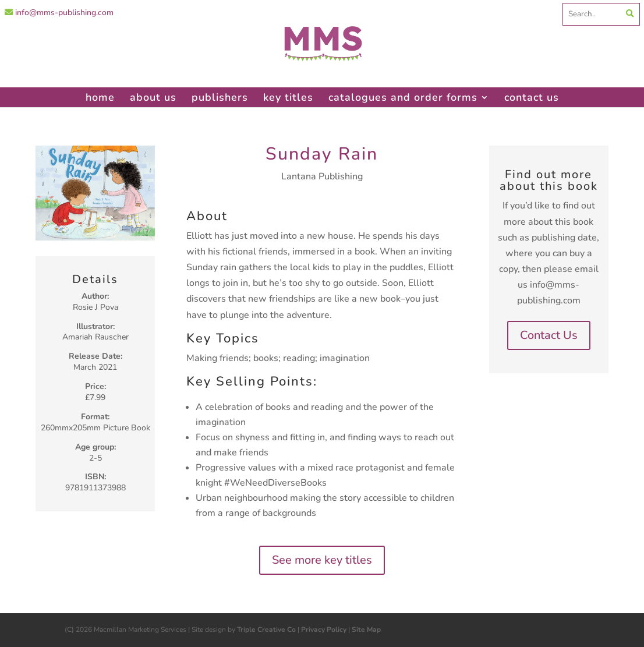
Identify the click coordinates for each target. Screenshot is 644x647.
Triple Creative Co (266, 630)
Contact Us (549, 335)
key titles (288, 97)
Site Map (366, 630)
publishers (220, 97)
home (100, 97)
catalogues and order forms (403, 97)
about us (153, 97)
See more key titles (322, 560)
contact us (532, 97)
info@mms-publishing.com (59, 13)
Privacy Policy (324, 630)
